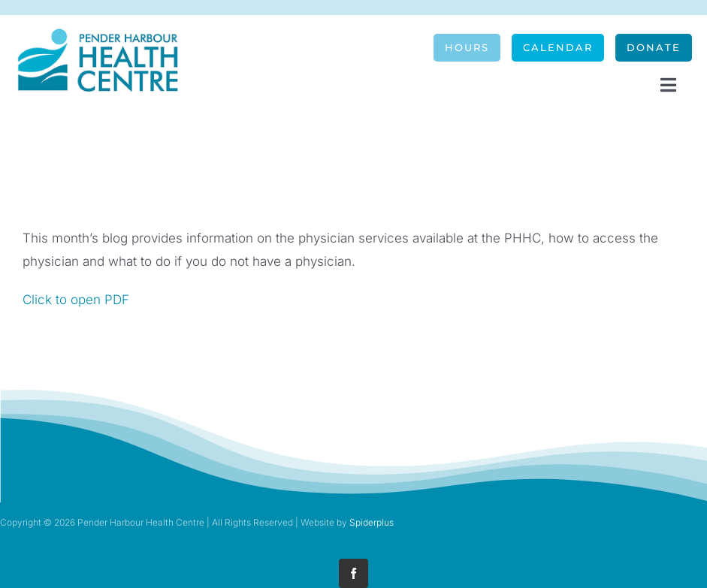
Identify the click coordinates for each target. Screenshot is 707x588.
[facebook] (353, 573)
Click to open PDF (76, 300)
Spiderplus (372, 522)
